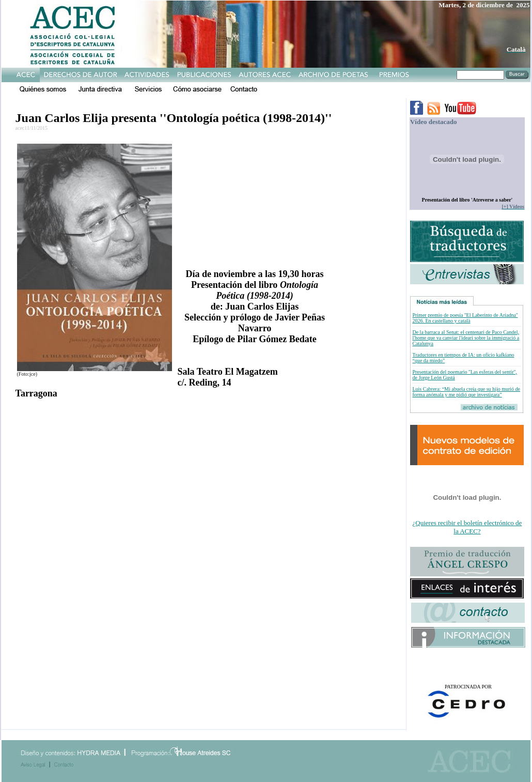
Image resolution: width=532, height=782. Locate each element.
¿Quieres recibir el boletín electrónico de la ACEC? (467, 527)
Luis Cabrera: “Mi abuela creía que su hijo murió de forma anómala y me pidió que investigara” (466, 392)
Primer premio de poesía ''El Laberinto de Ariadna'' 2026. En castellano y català (465, 318)
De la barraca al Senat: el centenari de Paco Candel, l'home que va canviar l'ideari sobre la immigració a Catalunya (466, 338)
